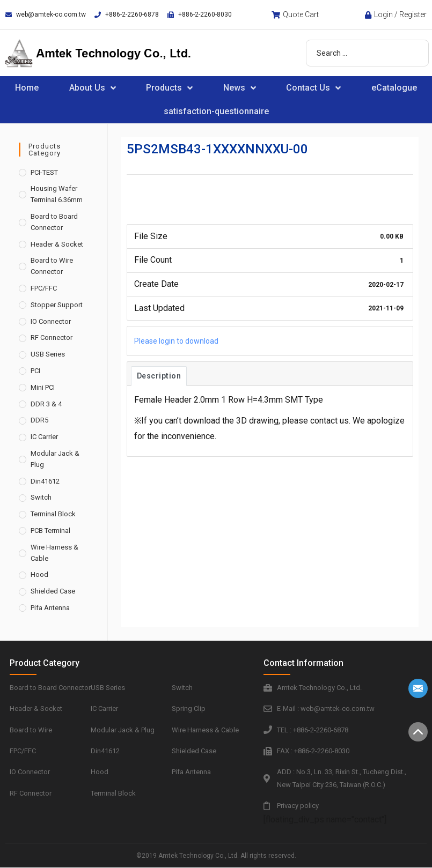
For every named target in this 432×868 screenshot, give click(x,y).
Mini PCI (43, 387)
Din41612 (45, 481)
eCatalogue (394, 88)
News (240, 88)
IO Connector (51, 321)
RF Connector (52, 337)
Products (169, 88)
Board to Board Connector (54, 222)
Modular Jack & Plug (55, 459)
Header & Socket (57, 244)
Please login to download (176, 341)
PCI (35, 371)
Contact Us (313, 88)
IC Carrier (44, 437)
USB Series (48, 354)
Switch (41, 497)
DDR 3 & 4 (46, 404)
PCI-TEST (44, 172)
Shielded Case (53, 591)
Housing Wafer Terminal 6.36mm (57, 194)
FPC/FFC (44, 288)
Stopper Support (57, 305)
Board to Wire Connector (52, 266)
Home (27, 88)
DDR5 (39, 420)
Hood (39, 574)
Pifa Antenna (50, 608)
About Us (93, 88)
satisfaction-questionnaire (216, 111)
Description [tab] (159, 376)
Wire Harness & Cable (54, 553)
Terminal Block (53, 514)
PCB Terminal (50, 531)
